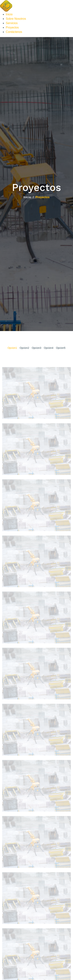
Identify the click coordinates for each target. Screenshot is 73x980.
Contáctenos (14, 32)
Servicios (12, 23)
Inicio (9, 14)
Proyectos (12, 27)
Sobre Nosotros (16, 19)
